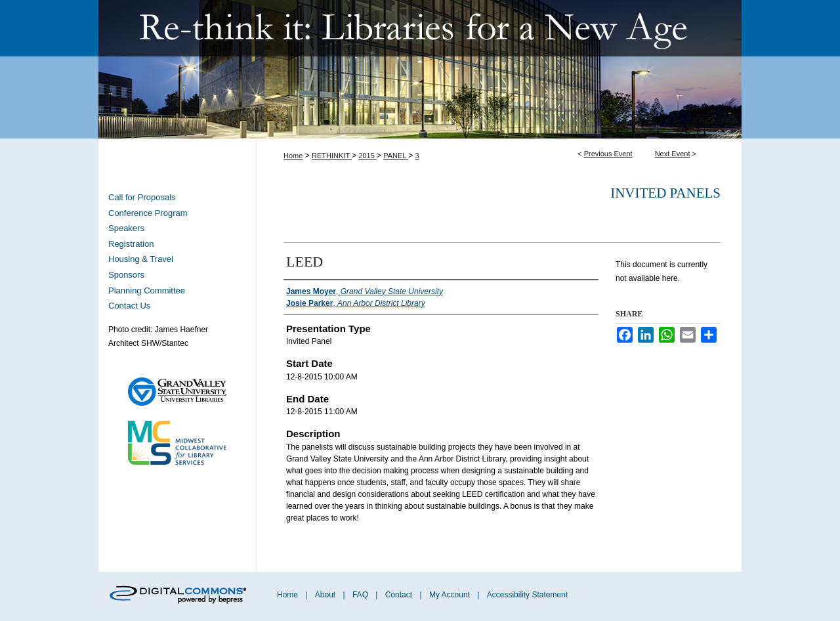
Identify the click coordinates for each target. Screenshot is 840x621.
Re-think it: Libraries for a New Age (420, 69)
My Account (451, 595)
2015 (367, 156)
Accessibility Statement (527, 595)
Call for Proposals (142, 197)
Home (293, 156)
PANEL (396, 156)
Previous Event (608, 154)
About (326, 595)
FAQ (361, 595)
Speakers (126, 228)
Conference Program (148, 213)
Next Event (673, 154)
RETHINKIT (332, 156)
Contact (399, 595)
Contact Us (129, 306)
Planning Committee (147, 290)
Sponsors (126, 275)
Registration (131, 244)
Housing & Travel (141, 259)
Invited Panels (665, 193)
